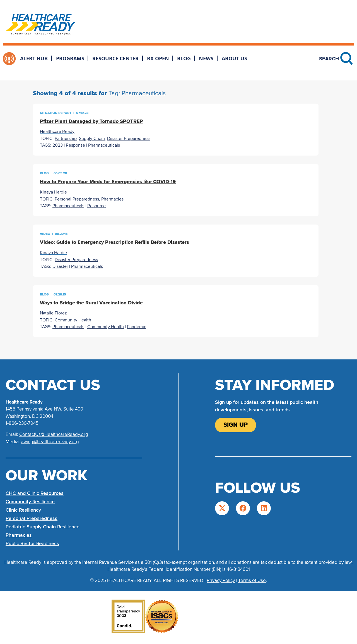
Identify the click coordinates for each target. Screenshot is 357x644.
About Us (234, 58)
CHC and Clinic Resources (35, 493)
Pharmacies (112, 199)
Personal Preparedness (77, 199)
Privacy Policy (221, 580)
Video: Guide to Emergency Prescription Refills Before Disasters (114, 242)
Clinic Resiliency (23, 510)
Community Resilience (30, 502)
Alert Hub (34, 58)
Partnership (66, 139)
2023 (58, 145)
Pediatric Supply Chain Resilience (43, 527)
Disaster (60, 266)
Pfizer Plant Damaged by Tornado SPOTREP (91, 121)
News (206, 58)
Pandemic (137, 327)
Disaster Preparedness (129, 139)
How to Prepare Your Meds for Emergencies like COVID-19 (108, 182)
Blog (184, 58)
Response (75, 145)
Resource (97, 206)
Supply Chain (92, 139)
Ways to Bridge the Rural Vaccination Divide (91, 303)
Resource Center (115, 58)
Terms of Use (252, 580)
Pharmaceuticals (104, 145)
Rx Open (158, 58)
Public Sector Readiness (32, 543)
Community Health (73, 320)
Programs (70, 58)
